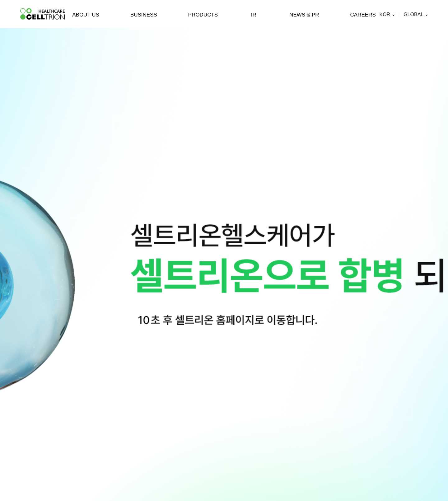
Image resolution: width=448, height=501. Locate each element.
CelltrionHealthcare (42, 14)
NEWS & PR (304, 15)
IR (254, 15)
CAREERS (363, 15)
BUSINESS (144, 15)
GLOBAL (413, 15)
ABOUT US (86, 15)
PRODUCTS (203, 15)
